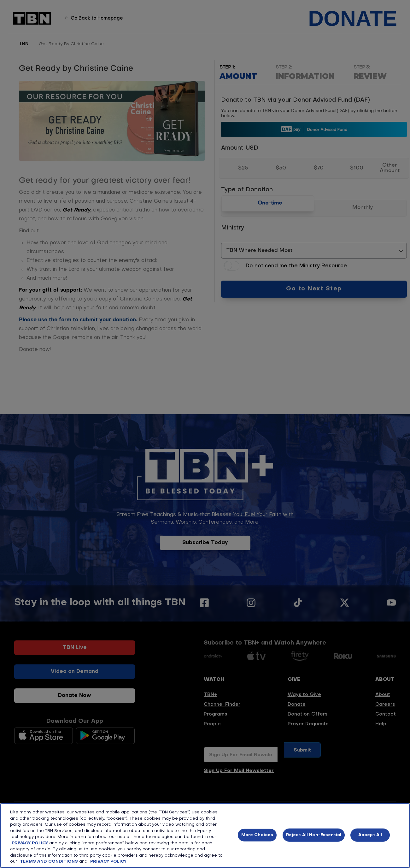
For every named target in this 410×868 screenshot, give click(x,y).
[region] (205, 835)
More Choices (257, 835)
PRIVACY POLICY (30, 843)
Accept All (370, 835)
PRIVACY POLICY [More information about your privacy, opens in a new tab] (108, 862)
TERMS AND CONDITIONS (49, 862)
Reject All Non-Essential (314, 835)
